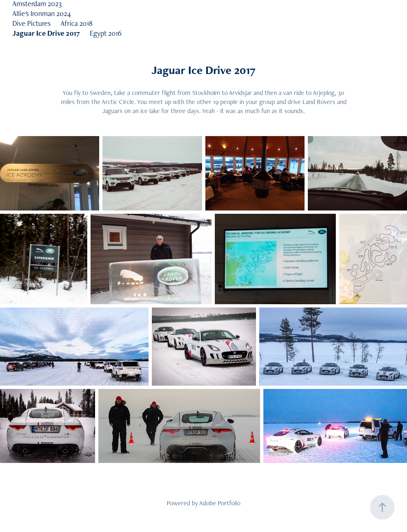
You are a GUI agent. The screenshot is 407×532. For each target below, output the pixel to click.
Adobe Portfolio (220, 503)
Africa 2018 (77, 23)
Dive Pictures (31, 23)
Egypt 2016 (106, 33)
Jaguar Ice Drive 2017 (46, 33)
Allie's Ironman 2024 (42, 13)
